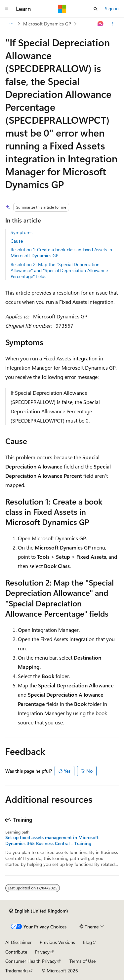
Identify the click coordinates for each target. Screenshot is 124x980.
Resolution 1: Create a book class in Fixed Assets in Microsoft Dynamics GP (61, 252)
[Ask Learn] (101, 24)
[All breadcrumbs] (11, 24)
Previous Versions (57, 942)
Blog (87, 942)
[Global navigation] (7, 9)
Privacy (42, 952)
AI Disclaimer (19, 942)
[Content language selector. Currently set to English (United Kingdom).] (39, 911)
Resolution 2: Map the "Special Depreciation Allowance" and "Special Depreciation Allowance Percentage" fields (59, 270)
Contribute (16, 952)
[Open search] (96, 9)
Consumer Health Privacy (31, 961)
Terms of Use (83, 961)
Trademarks (17, 971)
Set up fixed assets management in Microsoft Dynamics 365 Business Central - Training (52, 840)
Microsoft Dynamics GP (47, 24)
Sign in (112, 8)
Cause (17, 241)
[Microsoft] (62, 9)
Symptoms (21, 232)
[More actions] (113, 24)
